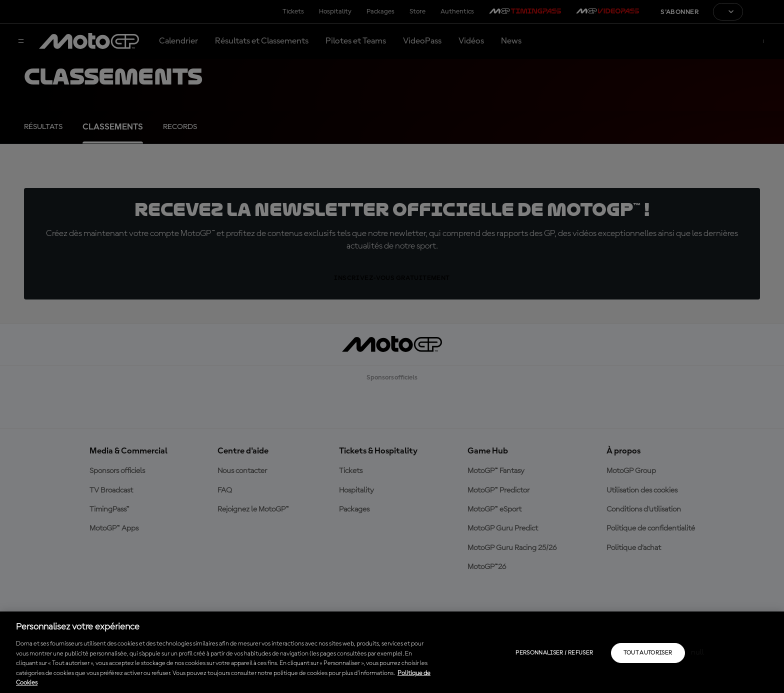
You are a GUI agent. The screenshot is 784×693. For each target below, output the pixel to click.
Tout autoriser (648, 653)
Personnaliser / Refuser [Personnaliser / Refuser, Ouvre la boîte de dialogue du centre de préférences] (554, 653)
